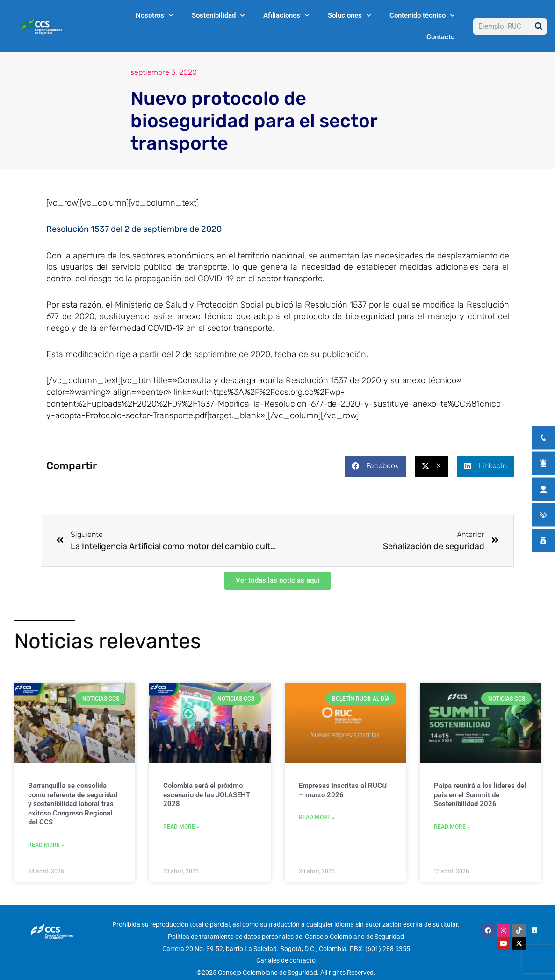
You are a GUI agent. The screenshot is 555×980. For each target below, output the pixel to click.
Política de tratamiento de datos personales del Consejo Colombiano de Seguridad (286, 937)
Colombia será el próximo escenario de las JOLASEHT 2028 (207, 795)
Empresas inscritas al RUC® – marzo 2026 (343, 790)
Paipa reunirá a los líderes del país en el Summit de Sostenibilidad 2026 (480, 795)
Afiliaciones (286, 16)
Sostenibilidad (218, 16)
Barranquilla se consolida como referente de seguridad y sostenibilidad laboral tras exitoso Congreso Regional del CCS (73, 804)
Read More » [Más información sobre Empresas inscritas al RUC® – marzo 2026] (317, 817)
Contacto (440, 37)
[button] (375, 466)
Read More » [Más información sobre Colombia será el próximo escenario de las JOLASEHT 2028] (181, 827)
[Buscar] (538, 26)
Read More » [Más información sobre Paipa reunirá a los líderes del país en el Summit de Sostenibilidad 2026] (452, 827)
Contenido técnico (422, 16)
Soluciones (349, 16)
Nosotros (154, 16)
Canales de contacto (286, 961)
